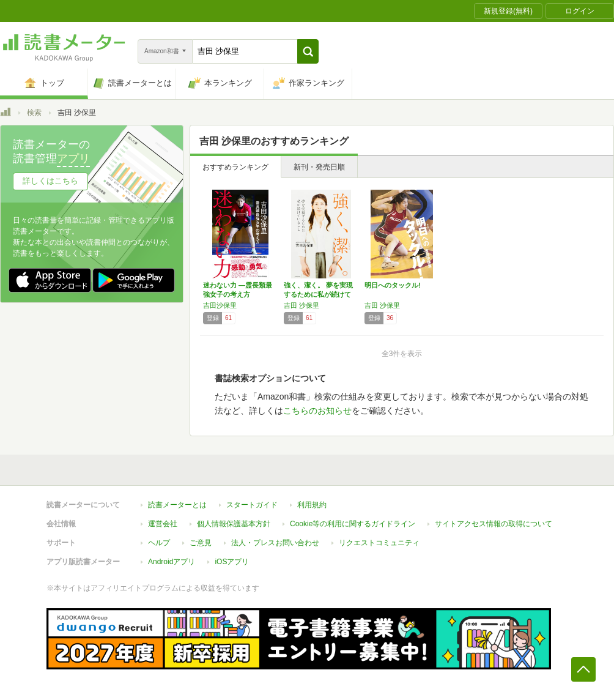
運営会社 (163, 524)
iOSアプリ (232, 562)
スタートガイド (252, 505)
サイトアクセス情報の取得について (494, 524)
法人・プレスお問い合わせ (275, 543)
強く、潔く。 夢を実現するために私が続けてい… (318, 294)
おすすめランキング (235, 167)
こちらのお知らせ (317, 411)
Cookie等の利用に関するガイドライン (353, 524)
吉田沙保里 (220, 305)
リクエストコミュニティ (379, 543)
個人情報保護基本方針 (234, 524)
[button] (308, 51)
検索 (34, 113)
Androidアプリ (172, 562)
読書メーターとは (177, 505)
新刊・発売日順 (319, 167)
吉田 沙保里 (301, 305)
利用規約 (312, 505)
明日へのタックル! (393, 285)
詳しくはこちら (50, 181)
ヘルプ (159, 543)
